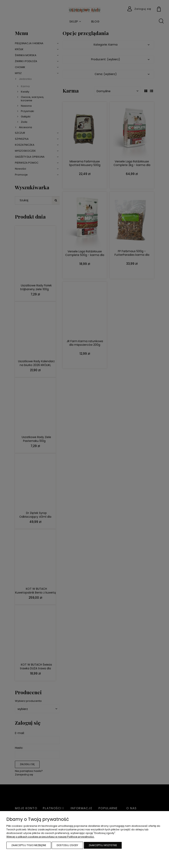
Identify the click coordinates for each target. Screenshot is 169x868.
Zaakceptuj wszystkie (103, 845)
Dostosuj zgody (67, 845)
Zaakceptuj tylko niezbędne (29, 845)
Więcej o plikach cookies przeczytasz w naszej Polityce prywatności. (50, 837)
